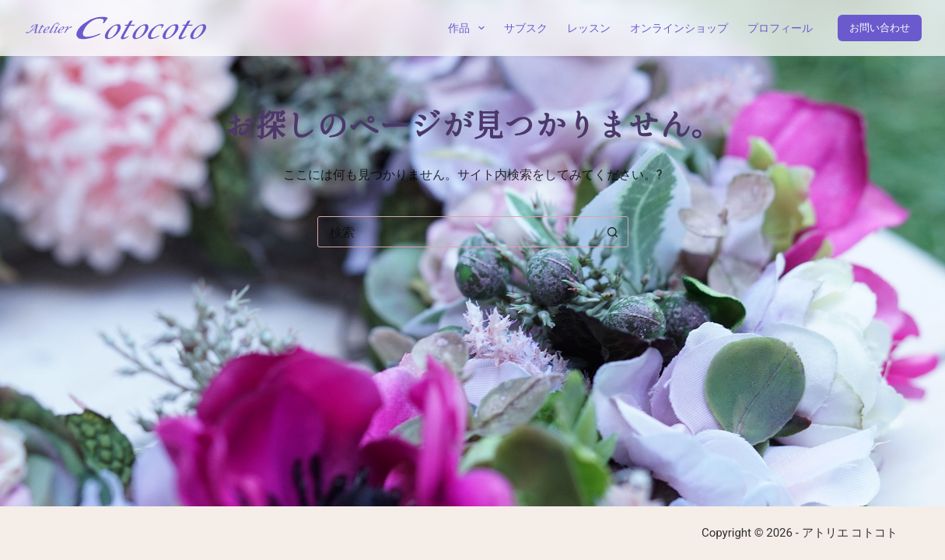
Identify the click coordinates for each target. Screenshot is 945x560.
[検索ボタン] (613, 232)
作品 (469, 28)
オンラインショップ (679, 28)
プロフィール (780, 28)
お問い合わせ (880, 28)
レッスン (589, 28)
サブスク (526, 28)
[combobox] (458, 232)
